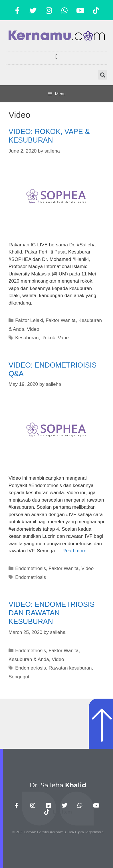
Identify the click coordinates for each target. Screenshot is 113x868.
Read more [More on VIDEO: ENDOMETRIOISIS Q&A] (74, 551)
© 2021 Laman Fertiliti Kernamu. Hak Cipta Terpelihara (58, 832)
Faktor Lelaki (29, 320)
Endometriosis (31, 568)
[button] (56, 57)
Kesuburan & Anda (29, 659)
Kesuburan (27, 338)
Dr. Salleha (58, 785)
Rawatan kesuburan (70, 668)
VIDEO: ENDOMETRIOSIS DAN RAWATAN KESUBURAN (52, 613)
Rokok (48, 338)
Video (33, 329)
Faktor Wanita (61, 320)
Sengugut (19, 677)
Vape (63, 338)
